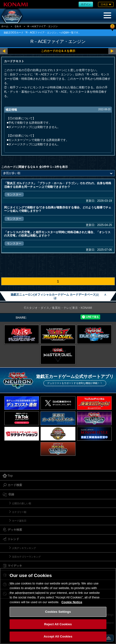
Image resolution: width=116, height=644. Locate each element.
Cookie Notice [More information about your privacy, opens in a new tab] (72, 602)
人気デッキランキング (24, 548)
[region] (58, 606)
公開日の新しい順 (22, 503)
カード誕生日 (19, 521)
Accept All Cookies (58, 636)
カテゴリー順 (19, 512)
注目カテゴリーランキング (26, 557)
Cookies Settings (58, 612)
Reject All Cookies (58, 624)
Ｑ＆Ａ (18, 26)
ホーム (5, 26)
